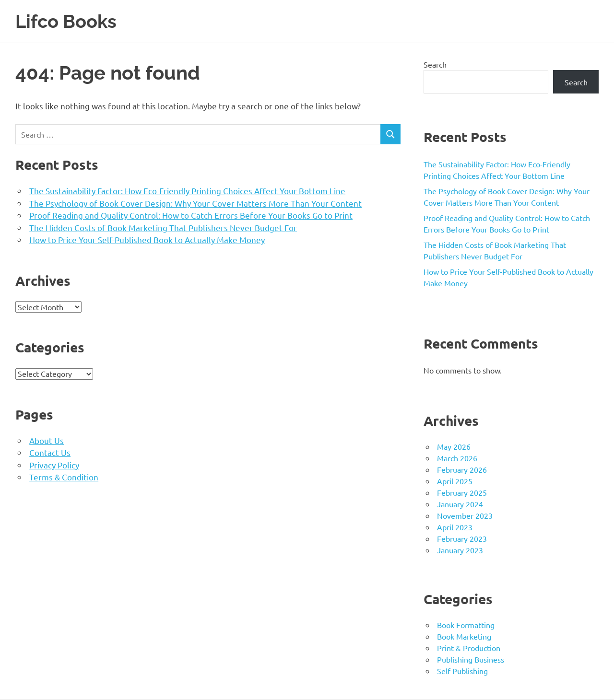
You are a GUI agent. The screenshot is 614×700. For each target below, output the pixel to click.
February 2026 (462, 469)
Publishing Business (471, 659)
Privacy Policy (54, 465)
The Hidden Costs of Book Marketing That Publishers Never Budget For (163, 227)
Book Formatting (466, 625)
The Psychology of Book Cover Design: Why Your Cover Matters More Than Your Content (195, 203)
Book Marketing (464, 636)
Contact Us (50, 452)
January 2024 (460, 504)
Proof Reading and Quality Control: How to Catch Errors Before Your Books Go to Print (191, 215)
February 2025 (462, 492)
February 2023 (462, 538)
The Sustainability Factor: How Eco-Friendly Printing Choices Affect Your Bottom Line (187, 191)
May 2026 (454, 446)
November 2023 (465, 515)
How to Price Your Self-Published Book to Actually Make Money (147, 239)
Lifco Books (66, 21)
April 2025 (455, 481)
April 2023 (455, 527)
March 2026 (457, 458)
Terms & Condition (64, 477)
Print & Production (469, 648)
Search (435, 64)
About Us (47, 440)
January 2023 (460, 550)
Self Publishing (462, 671)
